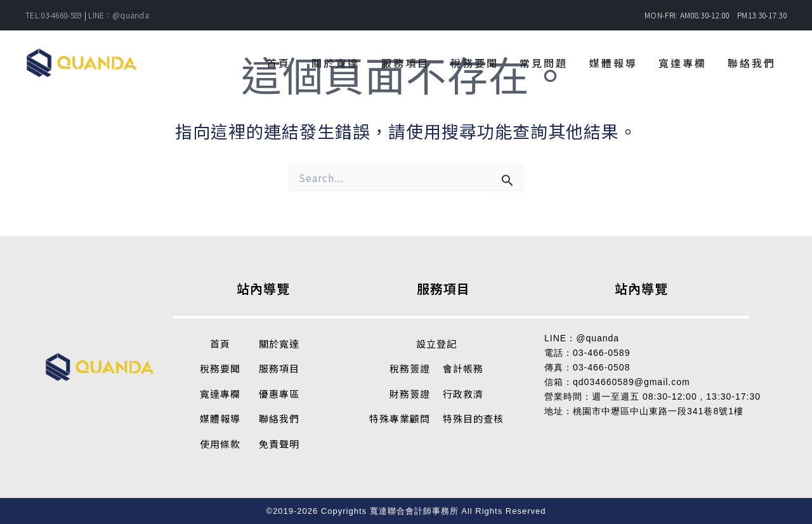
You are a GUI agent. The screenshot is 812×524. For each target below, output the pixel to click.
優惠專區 (279, 394)
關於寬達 (279, 344)
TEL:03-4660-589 (54, 15)
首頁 (220, 344)
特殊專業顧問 (400, 418)
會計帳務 (463, 368)
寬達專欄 (220, 394)
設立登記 (436, 344)
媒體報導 (220, 418)
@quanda (598, 338)
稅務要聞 (220, 368)
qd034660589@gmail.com (632, 382)
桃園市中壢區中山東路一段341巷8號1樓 (658, 411)
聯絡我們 (279, 418)
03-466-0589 (601, 353)
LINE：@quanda (119, 15)
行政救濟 (463, 394)
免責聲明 (279, 444)
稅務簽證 (410, 368)
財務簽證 (410, 394)
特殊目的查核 (473, 418)
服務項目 (279, 368)
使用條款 (220, 444)
